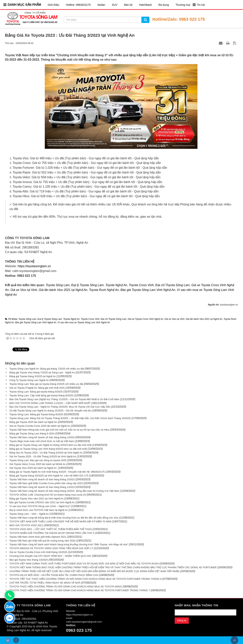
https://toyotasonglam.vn (34, 266)
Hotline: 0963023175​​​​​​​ (78, 5)
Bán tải (128, 5)
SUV (115, 5)
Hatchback (145, 5)
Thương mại (183, 5)
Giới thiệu (53, 5)
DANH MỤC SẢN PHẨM (24, 5)
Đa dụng (164, 5)
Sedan (101, 5)
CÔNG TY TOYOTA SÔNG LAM (29, 605)
